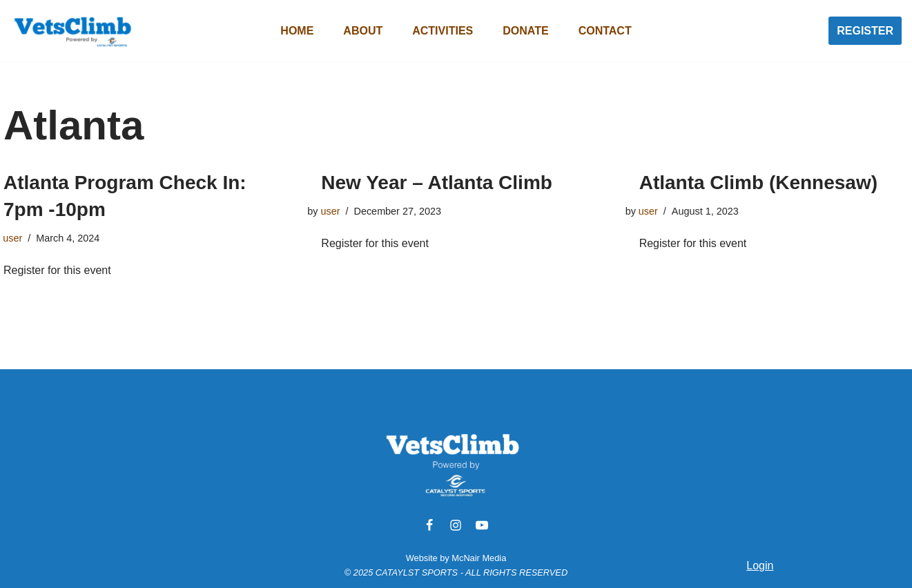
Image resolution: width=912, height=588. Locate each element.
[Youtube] (482, 525)
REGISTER (865, 31)
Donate (525, 31)
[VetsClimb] (72, 31)
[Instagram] (456, 525)
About (363, 31)
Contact (605, 31)
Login (760, 566)
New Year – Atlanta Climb (437, 183)
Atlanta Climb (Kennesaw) (758, 183)
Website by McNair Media (456, 558)
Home (297, 31)
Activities (443, 31)
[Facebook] (429, 525)
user (12, 238)
